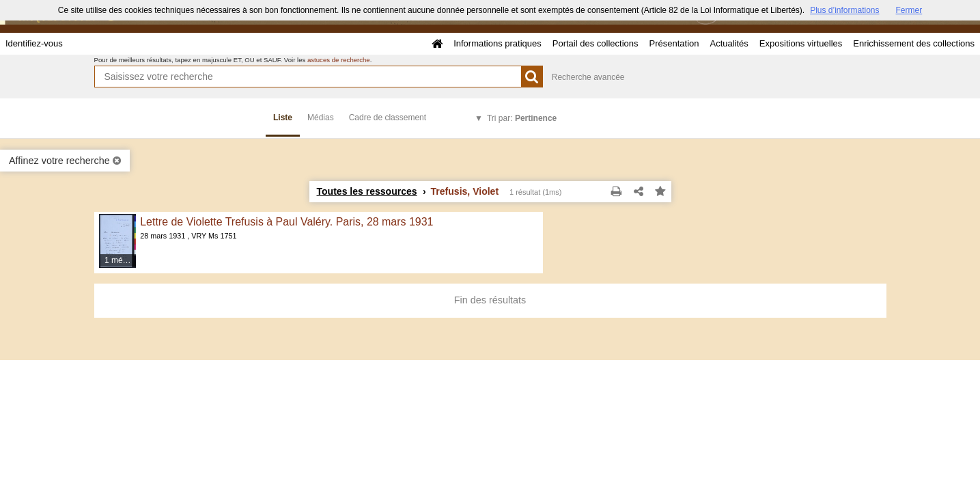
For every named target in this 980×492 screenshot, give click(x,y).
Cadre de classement (388, 118)
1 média (119, 260)
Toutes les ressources (367, 191)
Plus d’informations (844, 10)
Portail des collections (596, 43)
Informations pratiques (498, 43)
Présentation (674, 43)
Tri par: (522, 118)
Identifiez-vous (34, 43)
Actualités (729, 43)
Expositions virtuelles (801, 43)
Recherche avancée (588, 77)
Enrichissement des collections (914, 43)
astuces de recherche (339, 60)
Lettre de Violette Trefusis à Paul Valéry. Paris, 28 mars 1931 (286, 222)
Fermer (909, 10)
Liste (283, 118)
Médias (321, 118)
